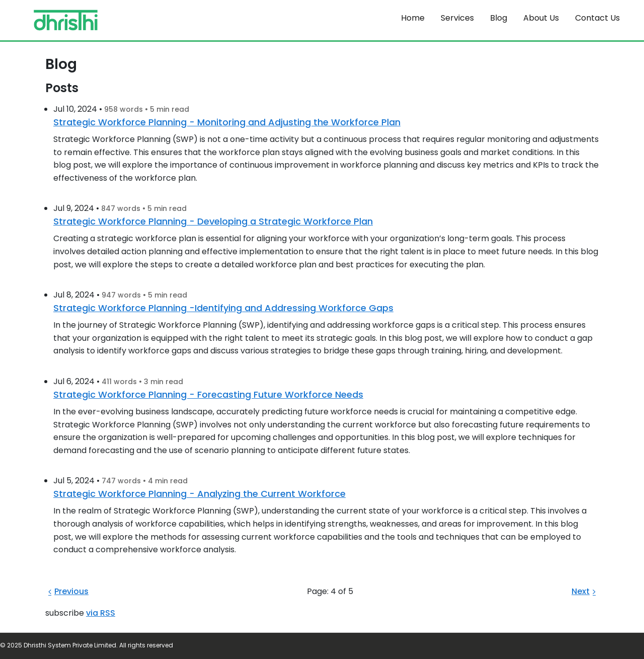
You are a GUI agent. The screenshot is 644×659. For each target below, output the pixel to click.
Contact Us (597, 18)
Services (457, 18)
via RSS (101, 613)
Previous (67, 592)
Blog (499, 18)
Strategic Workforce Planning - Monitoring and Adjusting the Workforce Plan (227, 122)
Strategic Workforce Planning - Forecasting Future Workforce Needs (208, 394)
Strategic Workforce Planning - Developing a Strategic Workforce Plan (213, 221)
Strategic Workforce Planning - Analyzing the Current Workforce (199, 494)
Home (413, 18)
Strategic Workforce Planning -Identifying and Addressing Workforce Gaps (223, 308)
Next (585, 592)
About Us (541, 18)
